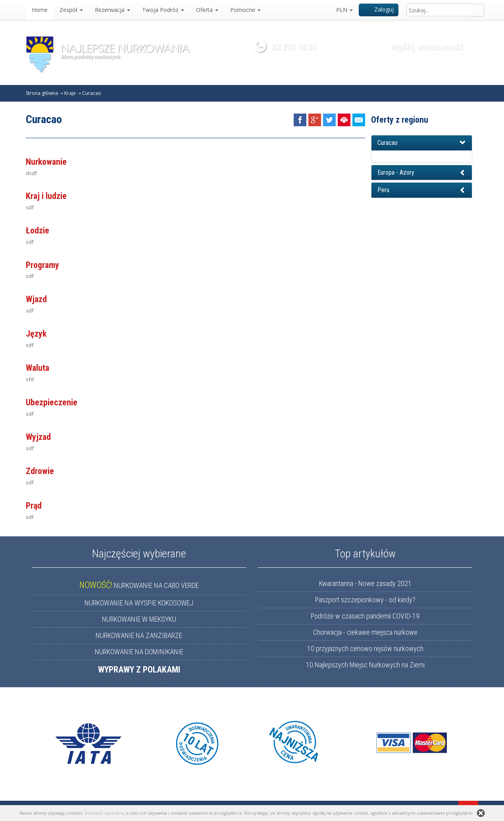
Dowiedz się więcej (105, 813)
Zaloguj (379, 9)
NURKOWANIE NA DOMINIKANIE (139, 652)
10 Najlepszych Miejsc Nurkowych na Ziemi (365, 665)
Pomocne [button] (245, 10)
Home (40, 10)
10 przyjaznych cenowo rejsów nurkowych (365, 649)
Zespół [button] (71, 10)
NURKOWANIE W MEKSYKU (139, 619)
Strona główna (42, 93)
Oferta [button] (207, 10)
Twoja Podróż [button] (163, 10)
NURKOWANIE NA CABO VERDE (139, 585)
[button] (422, 143)
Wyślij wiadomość (427, 47)
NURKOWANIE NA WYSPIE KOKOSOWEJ (139, 603)
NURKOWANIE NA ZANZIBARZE (139, 635)
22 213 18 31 (294, 47)
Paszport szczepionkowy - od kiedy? (365, 600)
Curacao (92, 93)
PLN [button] (344, 10)
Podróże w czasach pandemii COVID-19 (365, 616)
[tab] (422, 143)
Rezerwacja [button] (113, 10)
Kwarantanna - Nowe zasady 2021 (365, 583)
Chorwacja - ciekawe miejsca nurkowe (365, 632)
